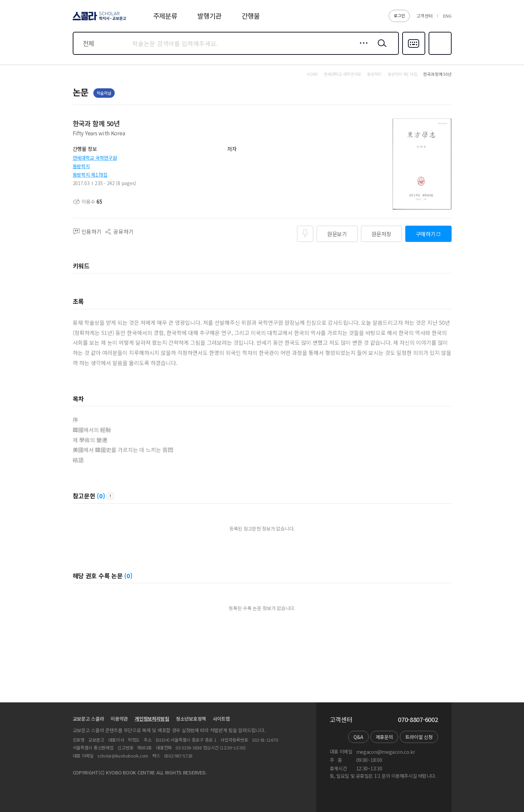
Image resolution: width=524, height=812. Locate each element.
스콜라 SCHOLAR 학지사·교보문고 (98, 20)
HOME (312, 74)
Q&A (358, 737)
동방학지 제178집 (90, 175)
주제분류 (165, 16)
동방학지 (81, 166)
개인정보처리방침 (152, 719)
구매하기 (426, 234)
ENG (447, 16)
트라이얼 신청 (419, 737)
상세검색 (362, 48)
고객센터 (424, 16)
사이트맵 (221, 719)
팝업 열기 (110, 496)
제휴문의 (384, 737)
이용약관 (119, 719)
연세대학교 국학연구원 (95, 158)
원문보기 (337, 234)
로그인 (399, 15)
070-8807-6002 (418, 720)
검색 (381, 48)
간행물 (250, 16)
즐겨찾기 (439, 54)
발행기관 (209, 16)
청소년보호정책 (191, 719)
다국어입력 (414, 54)
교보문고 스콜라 (88, 719)
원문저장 (381, 234)
